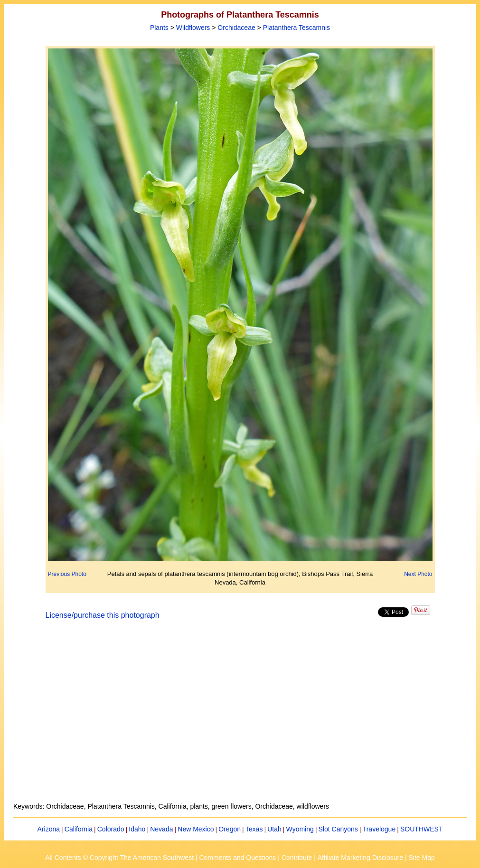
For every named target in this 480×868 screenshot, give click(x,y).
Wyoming (300, 829)
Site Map (421, 858)
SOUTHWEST (421, 829)
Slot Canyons (338, 829)
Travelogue (379, 829)
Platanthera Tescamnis (296, 28)
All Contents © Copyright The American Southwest (119, 858)
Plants (159, 28)
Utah (274, 829)
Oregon (230, 829)
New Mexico (196, 829)
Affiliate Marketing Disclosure (360, 858)
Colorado (111, 829)
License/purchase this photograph (103, 615)
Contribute (297, 858)
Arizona (49, 829)
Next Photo (418, 574)
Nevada (161, 829)
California (79, 829)
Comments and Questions (237, 858)
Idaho (137, 829)
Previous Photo (67, 574)
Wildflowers (193, 28)
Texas (254, 829)
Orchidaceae (236, 28)
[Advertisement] (240, 717)
